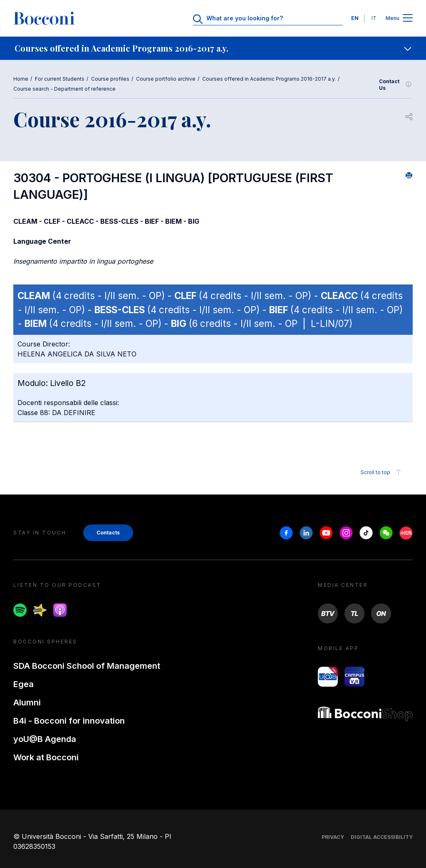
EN (355, 18)
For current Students (60, 79)
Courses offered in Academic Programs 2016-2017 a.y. (269, 79)
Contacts (108, 533)
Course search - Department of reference (64, 89)
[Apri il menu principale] (408, 19)
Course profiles (110, 79)
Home (21, 79)
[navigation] (213, 48)
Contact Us (396, 85)
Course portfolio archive (166, 79)
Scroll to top (382, 472)
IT (374, 18)
